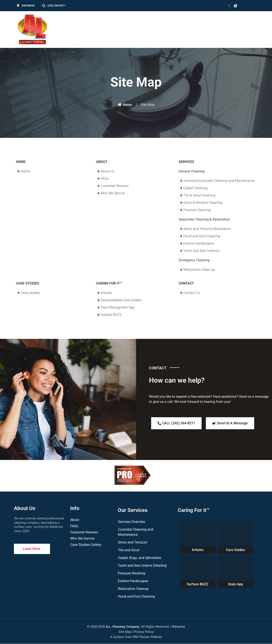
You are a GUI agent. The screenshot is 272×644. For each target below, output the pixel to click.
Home (125, 105)
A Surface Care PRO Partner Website (136, 637)
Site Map (125, 632)
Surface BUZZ (198, 584)
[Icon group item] (227, 5)
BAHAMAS (28, 6)
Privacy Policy (144, 632)
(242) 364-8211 (57, 6)
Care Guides (236, 550)
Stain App (236, 584)
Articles (198, 550)
